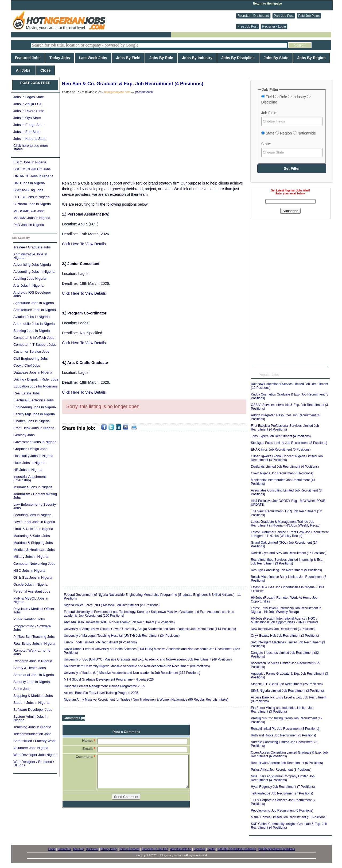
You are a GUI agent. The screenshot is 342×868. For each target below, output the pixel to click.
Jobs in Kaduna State (30, 139)
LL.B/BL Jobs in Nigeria (31, 197)
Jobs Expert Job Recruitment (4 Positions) (281, 436)
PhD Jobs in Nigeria (29, 225)
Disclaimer (92, 849)
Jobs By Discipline (238, 58)
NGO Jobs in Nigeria (29, 571)
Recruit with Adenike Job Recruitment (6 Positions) (287, 763)
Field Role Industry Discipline (286, 99)
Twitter (211, 849)
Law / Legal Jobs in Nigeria (34, 522)
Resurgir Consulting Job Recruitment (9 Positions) (286, 570)
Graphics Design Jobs (30, 449)
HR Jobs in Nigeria (28, 470)
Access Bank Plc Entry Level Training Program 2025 (101, 693)
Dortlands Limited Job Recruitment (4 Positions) (285, 467)
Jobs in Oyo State (27, 118)
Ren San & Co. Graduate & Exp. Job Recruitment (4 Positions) (133, 84)
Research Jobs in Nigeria (33, 661)
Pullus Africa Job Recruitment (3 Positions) (281, 770)
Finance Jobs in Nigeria (32, 421)
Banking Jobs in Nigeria (32, 331)
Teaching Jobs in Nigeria (32, 727)
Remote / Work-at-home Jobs (32, 652)
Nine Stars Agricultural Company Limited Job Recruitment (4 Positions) (283, 778)
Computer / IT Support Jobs (35, 345)
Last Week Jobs (93, 58)
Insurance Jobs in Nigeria (33, 487)
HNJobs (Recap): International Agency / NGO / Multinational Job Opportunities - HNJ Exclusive (285, 620)
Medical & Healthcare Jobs (34, 550)
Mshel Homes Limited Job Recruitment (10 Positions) (289, 817)
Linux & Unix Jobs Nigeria (33, 529)
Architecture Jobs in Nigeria (35, 310)
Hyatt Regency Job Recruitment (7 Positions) (283, 787)
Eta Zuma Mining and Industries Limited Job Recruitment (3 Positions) (282, 710)
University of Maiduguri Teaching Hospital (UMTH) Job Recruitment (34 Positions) (122, 636)
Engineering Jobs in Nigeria (35, 407)
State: (266, 144)
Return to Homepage (267, 3)
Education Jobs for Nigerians (36, 386)
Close (45, 70)
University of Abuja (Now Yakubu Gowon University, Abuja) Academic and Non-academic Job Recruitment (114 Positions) (150, 629)
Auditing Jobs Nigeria (30, 279)
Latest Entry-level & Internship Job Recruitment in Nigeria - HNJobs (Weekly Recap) (286, 610)
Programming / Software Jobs (32, 628)
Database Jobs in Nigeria (33, 372)
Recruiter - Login (274, 26)
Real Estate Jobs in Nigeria (34, 644)
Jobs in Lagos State (29, 97)
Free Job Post (248, 26)
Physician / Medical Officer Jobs (34, 610)
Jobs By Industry (197, 58)
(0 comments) (144, 92)
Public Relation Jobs (29, 619)
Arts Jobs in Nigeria (28, 285)
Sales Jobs (22, 689)
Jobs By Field (128, 58)
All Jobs (23, 70)
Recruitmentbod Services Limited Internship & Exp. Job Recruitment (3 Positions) (287, 562)
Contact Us (64, 849)
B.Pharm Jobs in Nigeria (32, 204)
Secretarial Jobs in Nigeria (34, 675)
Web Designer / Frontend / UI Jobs (34, 763)
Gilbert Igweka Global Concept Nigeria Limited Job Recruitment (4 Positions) (287, 458)
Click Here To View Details (84, 244)
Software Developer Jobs (33, 710)
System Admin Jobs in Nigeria (30, 718)
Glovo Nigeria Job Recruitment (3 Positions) (282, 473)
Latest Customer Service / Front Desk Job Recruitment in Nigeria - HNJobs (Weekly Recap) (290, 534)
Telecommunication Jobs (32, 734)
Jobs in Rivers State (29, 111)
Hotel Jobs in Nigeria (29, 463)
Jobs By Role (161, 58)
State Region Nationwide (289, 133)
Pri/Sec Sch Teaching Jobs (34, 637)
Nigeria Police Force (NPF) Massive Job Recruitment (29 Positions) (112, 605)
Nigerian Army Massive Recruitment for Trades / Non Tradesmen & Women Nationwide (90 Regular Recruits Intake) (146, 700)
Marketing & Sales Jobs (32, 536)
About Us (78, 849)
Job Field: (269, 113)
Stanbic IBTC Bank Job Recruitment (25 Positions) (287, 684)
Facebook (200, 849)
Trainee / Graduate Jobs (32, 247)
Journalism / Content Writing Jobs (35, 496)
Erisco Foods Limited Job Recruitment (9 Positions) (100, 642)
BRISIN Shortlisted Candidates (277, 849)
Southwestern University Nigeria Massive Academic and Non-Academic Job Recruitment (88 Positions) (137, 666)
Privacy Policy (109, 849)
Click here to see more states (31, 147)
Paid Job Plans (309, 16)
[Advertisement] (290, 252)
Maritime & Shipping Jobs (33, 543)
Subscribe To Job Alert (155, 849)
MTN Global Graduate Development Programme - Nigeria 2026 (109, 679)
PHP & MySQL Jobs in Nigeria (31, 600)
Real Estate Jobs (26, 393)
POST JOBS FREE (35, 83)
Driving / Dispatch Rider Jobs (36, 379)
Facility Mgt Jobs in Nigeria (34, 414)
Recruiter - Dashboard (253, 16)
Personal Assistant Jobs (32, 591)
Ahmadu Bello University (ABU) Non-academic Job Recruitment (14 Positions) (119, 622)
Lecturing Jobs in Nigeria (32, 515)
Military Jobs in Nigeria (31, 557)
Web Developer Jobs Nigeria (35, 755)
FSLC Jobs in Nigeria (30, 162)
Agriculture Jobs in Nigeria (34, 303)
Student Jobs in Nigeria (31, 703)
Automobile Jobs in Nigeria (34, 324)
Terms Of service (129, 849)
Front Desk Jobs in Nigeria (34, 428)
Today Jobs (60, 58)
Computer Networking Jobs (34, 564)
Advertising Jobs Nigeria (32, 265)
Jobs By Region (311, 58)
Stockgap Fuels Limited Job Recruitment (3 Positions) (289, 443)
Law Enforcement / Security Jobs (35, 506)
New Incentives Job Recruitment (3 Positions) (283, 629)
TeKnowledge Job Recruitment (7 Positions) (282, 793)
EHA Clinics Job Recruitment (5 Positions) (281, 450)
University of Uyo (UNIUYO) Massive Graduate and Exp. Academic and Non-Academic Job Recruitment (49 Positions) (148, 659)
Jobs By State (276, 58)
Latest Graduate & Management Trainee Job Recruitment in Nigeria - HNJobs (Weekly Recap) (286, 524)
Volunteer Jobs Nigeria (31, 748)
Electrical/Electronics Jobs (34, 400)
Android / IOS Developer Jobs (32, 294)
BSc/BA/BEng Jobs (28, 190)
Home (52, 849)
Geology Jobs (24, 435)
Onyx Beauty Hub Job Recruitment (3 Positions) (285, 636)
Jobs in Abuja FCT (28, 104)
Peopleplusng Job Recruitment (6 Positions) (282, 811)
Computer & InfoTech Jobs (34, 338)
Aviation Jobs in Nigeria (32, 317)
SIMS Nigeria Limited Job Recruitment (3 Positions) (287, 691)
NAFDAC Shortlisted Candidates (237, 849)
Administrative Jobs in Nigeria (30, 256)
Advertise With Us (181, 849)
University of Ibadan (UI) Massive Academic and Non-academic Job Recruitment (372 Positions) (132, 673)
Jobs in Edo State (27, 132)
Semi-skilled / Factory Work (34, 741)
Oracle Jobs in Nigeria (30, 584)
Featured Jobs (28, 58)
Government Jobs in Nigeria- (35, 442)
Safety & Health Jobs (30, 668)
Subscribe (290, 211)
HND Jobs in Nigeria (29, 183)
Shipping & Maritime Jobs (33, 696)
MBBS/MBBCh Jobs (29, 211)
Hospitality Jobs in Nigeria (33, 456)
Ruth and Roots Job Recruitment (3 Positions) (283, 735)
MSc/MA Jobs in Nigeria (32, 218)
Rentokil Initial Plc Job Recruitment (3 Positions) (285, 729)
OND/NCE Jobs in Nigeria (33, 176)
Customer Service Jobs (31, 352)
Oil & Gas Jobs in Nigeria (33, 577)
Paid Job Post (284, 16)
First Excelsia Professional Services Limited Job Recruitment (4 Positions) (285, 428)
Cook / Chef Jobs (27, 365)
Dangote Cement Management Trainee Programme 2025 (104, 686)
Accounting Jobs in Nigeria (34, 272)
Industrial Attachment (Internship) (30, 478)
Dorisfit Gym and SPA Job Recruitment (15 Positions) (289, 553)
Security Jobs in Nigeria (32, 682)
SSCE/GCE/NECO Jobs (32, 169)
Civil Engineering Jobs (31, 358)
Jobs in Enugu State (29, 125)
